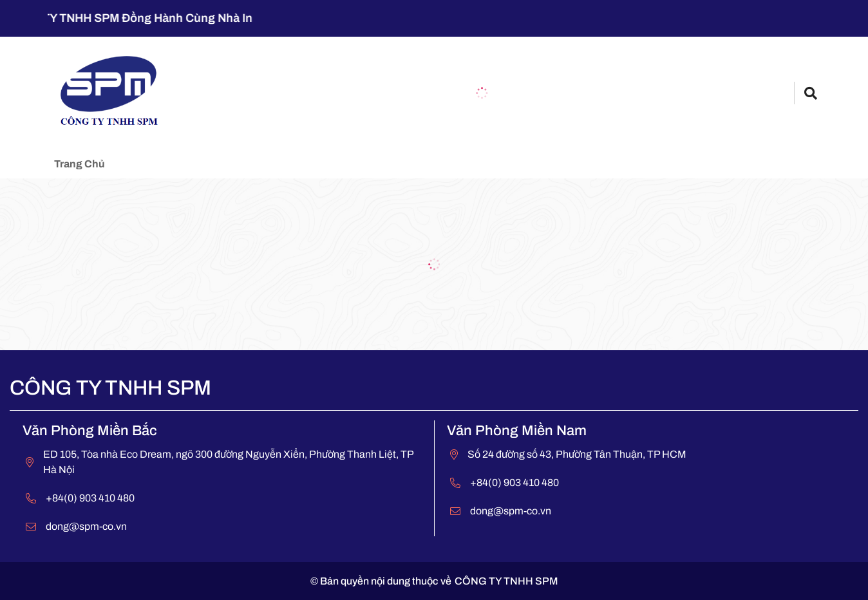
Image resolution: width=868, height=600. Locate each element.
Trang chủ (80, 164)
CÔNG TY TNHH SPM (506, 581)
